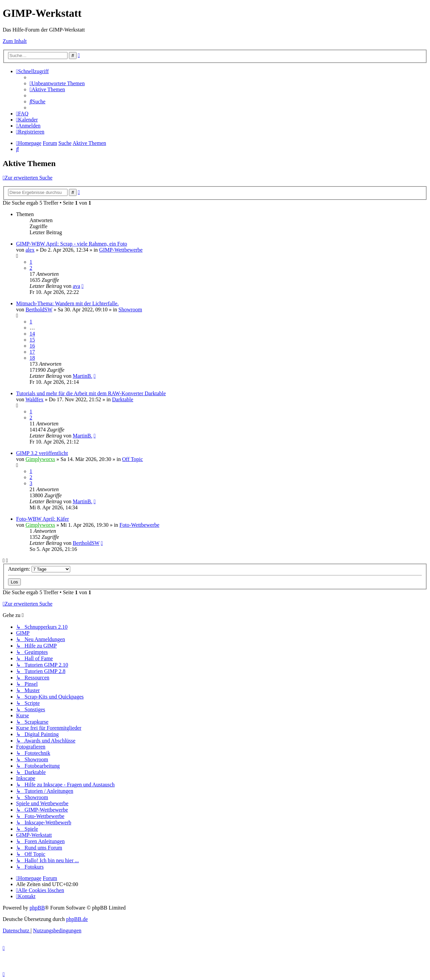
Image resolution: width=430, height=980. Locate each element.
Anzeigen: (39, 569)
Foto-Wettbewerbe (140, 525)
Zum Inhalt (15, 41)
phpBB (37, 908)
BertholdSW (39, 310)
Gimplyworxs (40, 459)
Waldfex (35, 399)
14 (32, 334)
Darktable (123, 399)
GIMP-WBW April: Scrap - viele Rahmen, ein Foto (72, 244)
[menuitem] (57, 83)
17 (32, 352)
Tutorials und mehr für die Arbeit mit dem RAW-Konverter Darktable (91, 393)
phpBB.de (77, 919)
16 (32, 346)
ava (76, 286)
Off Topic (133, 459)
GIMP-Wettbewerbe (121, 250)
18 (32, 358)
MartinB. (82, 376)
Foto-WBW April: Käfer (42, 519)
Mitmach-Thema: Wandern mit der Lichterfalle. (67, 303)
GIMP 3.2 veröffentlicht (42, 453)
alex (30, 250)
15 (32, 340)
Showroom (130, 310)
